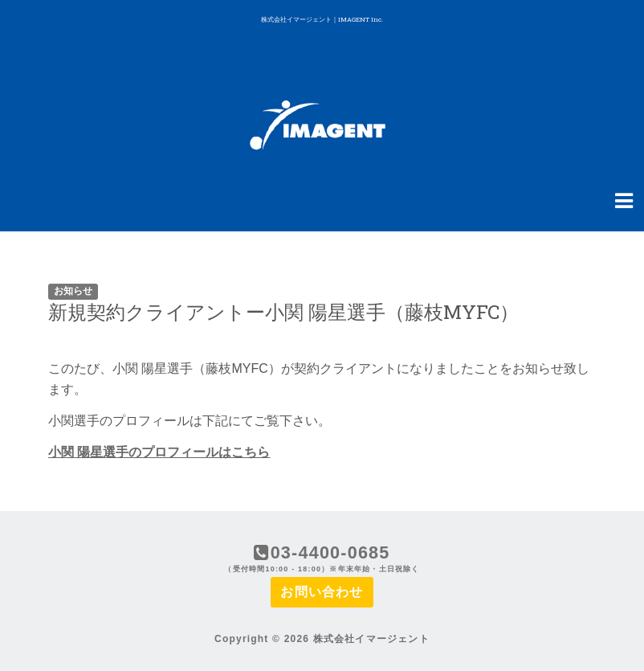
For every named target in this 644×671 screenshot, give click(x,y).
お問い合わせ (322, 592)
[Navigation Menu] (624, 199)
